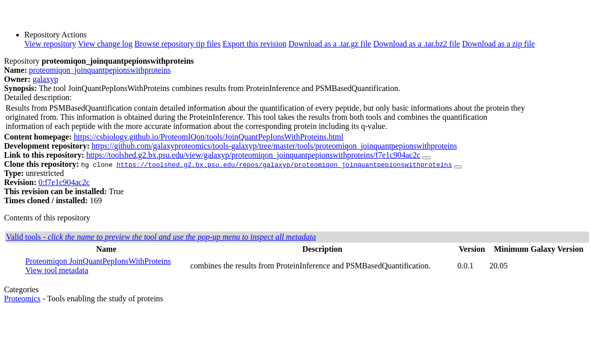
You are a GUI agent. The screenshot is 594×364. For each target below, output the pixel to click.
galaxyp (45, 79)
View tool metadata (57, 270)
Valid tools (161, 237)
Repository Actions (55, 35)
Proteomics (22, 299)
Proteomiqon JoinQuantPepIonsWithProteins (98, 261)
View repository (50, 44)
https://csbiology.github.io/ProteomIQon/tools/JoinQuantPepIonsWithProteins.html (209, 137)
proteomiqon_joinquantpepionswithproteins (100, 70)
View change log (105, 44)
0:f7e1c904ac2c (64, 182)
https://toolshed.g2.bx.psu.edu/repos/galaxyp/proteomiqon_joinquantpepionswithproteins (284, 164)
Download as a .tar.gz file (330, 44)
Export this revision (254, 44)
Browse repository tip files (178, 44)
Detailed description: (38, 97)
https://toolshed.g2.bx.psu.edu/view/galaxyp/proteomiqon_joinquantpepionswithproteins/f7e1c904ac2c (253, 155)
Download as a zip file (498, 44)
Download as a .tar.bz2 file (417, 44)
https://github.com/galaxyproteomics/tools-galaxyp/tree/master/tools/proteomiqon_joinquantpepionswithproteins (274, 146)
